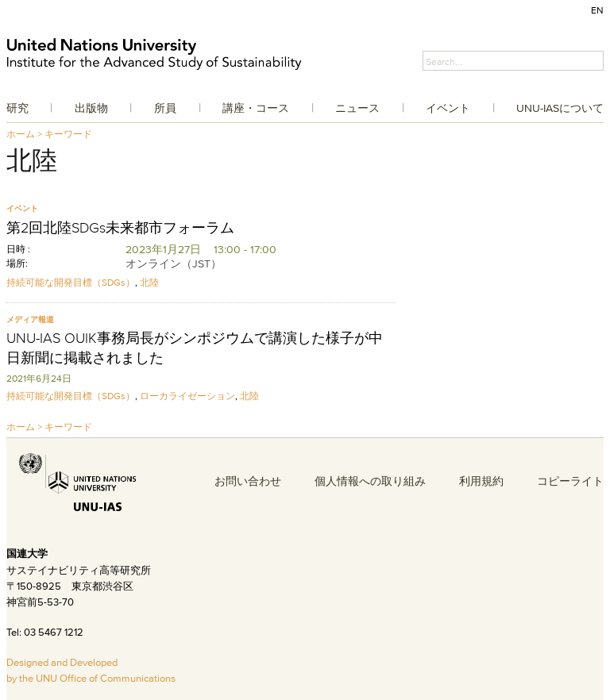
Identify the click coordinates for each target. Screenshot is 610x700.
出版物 (91, 108)
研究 (17, 108)
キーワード (68, 134)
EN (597, 10)
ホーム (21, 134)
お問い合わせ (248, 481)
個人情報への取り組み (370, 481)
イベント (448, 108)
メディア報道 (30, 319)
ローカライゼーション (187, 396)
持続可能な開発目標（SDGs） (71, 282)
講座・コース (256, 108)
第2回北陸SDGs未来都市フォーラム (120, 228)
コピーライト (570, 481)
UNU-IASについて (560, 108)
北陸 (149, 282)
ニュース (357, 108)
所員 (165, 108)
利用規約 (481, 481)
